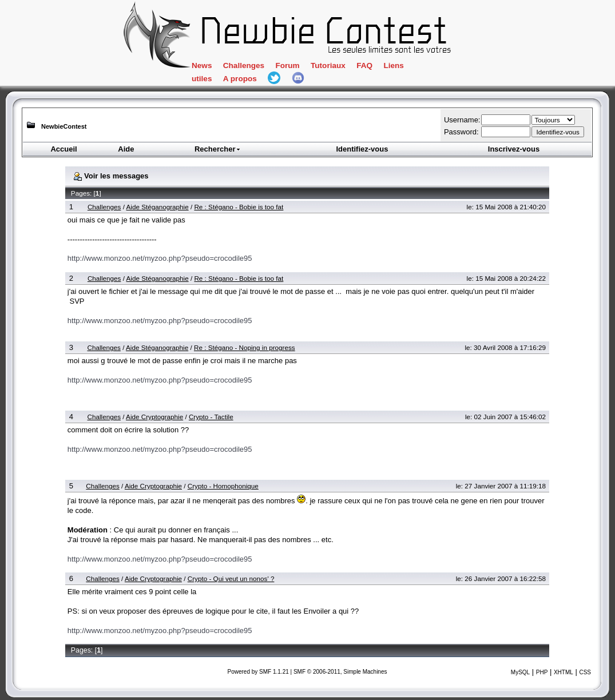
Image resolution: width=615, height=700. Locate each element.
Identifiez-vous (362, 149)
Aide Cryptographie (154, 417)
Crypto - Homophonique (223, 486)
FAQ (364, 65)
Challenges (244, 65)
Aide (126, 149)
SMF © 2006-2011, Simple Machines (340, 672)
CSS (585, 672)
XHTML (564, 672)
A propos (240, 79)
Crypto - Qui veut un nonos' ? (231, 578)
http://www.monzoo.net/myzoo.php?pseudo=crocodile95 (160, 258)
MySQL (520, 672)
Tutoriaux (328, 65)
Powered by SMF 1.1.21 (258, 672)
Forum (287, 65)
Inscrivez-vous (514, 149)
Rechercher (218, 149)
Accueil (64, 149)
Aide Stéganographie (158, 207)
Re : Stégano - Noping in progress (245, 347)
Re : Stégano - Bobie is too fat (239, 207)
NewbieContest (64, 126)
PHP (542, 672)
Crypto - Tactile (211, 417)
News (202, 65)
